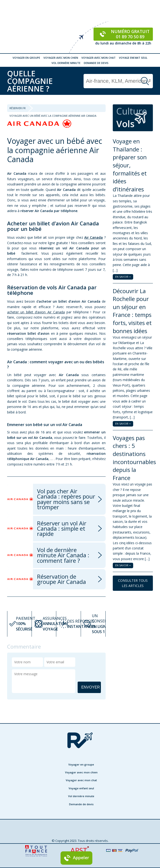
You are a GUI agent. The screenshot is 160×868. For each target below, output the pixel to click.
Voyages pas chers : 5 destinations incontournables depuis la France (134, 458)
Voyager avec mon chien (61, 58)
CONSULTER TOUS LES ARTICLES (133, 583)
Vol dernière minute (66, 63)
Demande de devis (96, 63)
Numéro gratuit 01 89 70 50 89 (123, 34)
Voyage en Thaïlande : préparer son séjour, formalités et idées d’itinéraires (130, 165)
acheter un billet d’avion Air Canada (36, 312)
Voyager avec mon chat (99, 58)
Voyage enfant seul (133, 58)
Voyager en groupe (26, 58)
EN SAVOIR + (123, 277)
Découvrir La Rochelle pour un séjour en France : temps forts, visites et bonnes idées (132, 311)
